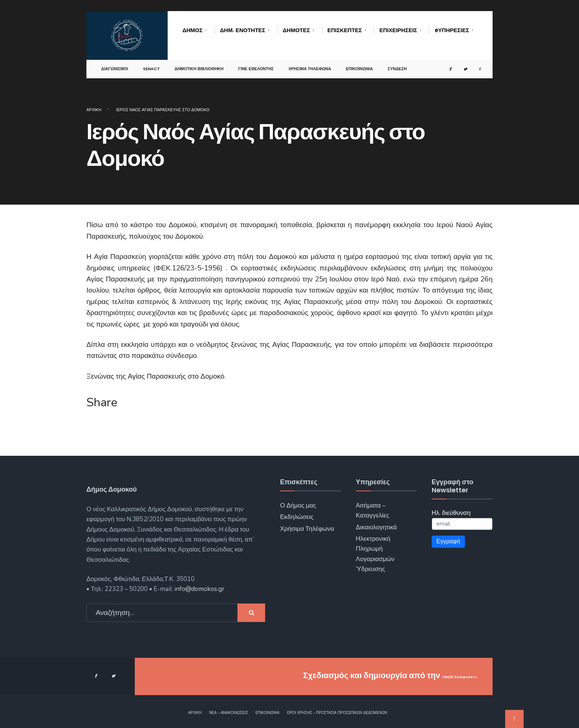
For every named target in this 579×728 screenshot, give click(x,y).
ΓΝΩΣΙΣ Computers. (438, 675)
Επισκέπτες (345, 30)
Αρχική (94, 110)
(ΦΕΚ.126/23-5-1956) (188, 268)
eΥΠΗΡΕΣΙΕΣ (452, 30)
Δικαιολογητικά (376, 527)
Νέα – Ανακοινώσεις (229, 713)
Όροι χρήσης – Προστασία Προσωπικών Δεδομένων (337, 713)
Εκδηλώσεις (297, 517)
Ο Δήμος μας (298, 505)
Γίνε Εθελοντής (256, 64)
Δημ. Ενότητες (243, 30)
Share (102, 403)
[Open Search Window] (474, 65)
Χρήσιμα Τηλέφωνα (310, 64)
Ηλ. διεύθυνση (451, 513)
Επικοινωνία (359, 64)
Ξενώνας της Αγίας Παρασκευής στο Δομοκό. (156, 376)
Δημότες (297, 30)
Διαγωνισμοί (115, 64)
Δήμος (193, 30)
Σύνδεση (397, 64)
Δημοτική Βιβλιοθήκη (199, 64)
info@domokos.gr (199, 589)
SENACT (151, 64)
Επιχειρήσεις (398, 30)
